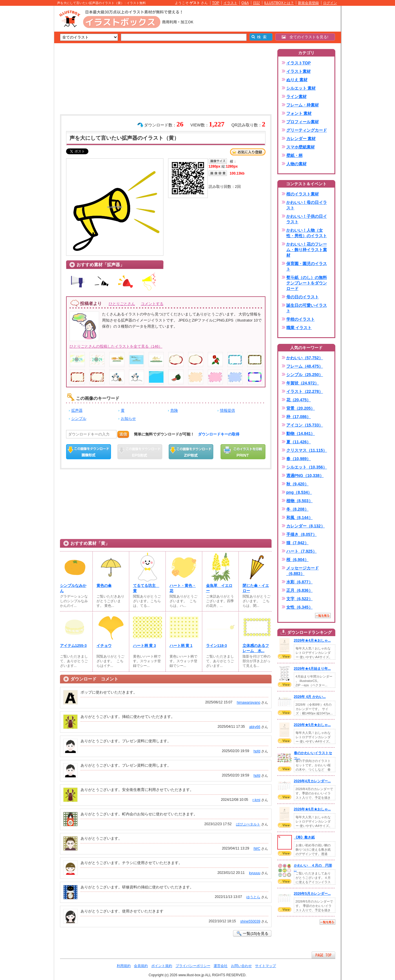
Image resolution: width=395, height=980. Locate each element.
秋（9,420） (297, 484)
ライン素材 (296, 97)
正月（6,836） (300, 590)
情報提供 (227, 410)
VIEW (285, 656)
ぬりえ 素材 (297, 80)
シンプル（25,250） (305, 375)
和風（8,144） (300, 518)
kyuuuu (255, 873)
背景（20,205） (301, 408)
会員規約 (141, 966)
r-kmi (256, 800)
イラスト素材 (298, 71)
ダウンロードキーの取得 (219, 434)
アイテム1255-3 (73, 646)
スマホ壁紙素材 (301, 147)
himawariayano (249, 703)
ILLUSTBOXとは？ (279, 3)
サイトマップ (265, 966)
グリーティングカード (307, 130)
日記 (256, 3)
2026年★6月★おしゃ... (312, 809)
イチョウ (104, 646)
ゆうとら (253, 897)
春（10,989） (299, 459)
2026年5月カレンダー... (312, 894)
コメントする (152, 304)
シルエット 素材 (301, 88)
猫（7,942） (297, 543)
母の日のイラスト (303, 297)
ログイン (330, 3)
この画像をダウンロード (89, 452)
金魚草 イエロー (219, 588)
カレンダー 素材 (301, 139)
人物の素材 (296, 164)
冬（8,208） (297, 509)
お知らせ (128, 419)
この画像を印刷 (243, 452)
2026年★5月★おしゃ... (312, 725)
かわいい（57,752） (305, 358)
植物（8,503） (300, 501)
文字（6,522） (300, 599)
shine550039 (250, 921)
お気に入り (248, 152)
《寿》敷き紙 (304, 837)
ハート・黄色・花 (183, 588)
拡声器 (77, 410)
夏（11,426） (299, 442)
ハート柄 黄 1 (181, 646)
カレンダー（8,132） (306, 526)
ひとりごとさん (122, 304)
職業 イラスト (299, 328)
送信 (123, 434)
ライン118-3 (216, 646)
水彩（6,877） (300, 582)
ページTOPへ (323, 955)
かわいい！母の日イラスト (307, 205)
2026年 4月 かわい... (310, 697)
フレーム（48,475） (305, 366)
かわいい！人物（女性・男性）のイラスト (307, 233)
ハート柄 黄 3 (145, 646)
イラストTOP (299, 63)
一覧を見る (323, 616)
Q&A (245, 3)
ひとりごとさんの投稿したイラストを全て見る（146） (116, 346)
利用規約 (124, 966)
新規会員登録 (308, 3)
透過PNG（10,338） (305, 476)
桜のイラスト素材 (303, 194)
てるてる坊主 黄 (146, 588)
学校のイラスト (301, 319)
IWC (257, 849)
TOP (216, 3)
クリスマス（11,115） (307, 450)
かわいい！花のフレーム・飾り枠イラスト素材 (307, 250)
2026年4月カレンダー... (312, 781)
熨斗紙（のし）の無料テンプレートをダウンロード (307, 283)
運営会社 (221, 966)
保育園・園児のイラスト (307, 266)
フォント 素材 (299, 113)
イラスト (230, 3)
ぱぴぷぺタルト (248, 824)
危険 (174, 410)
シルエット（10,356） (307, 467)
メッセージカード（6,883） (303, 571)
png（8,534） (299, 492)
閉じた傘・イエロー (256, 588)
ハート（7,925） (302, 551)
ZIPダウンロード (191, 452)
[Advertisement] (27, 96)
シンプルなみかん (73, 588)
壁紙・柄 (294, 155)
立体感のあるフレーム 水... (256, 648)
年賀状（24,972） (303, 383)
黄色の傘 (104, 586)
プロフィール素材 (303, 122)
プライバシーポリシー (193, 966)
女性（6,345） (300, 607)
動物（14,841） (301, 433)
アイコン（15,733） (305, 425)
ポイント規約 (162, 966)
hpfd (257, 751)
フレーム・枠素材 (303, 105)
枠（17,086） (299, 417)
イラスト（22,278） (305, 391)
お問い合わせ (241, 966)
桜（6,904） (297, 560)
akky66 (255, 727)
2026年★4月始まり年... (312, 669)
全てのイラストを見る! (305, 37)
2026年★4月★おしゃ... (312, 640)
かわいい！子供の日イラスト (307, 219)
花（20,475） (299, 400)
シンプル (79, 419)
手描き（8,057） (302, 534)
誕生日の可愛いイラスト (307, 308)
